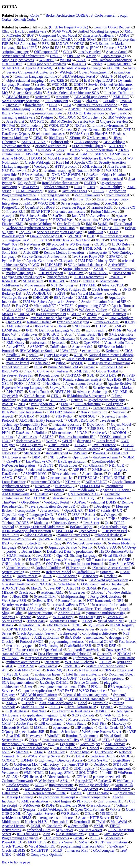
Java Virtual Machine (86, 293)
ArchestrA (99, 433)
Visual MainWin (114, 314)
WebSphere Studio (33, 216)
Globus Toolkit (107, 371)
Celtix (68, 52)
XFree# (19, 449)
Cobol (83, 703)
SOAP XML (11, 68)
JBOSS (49, 207)
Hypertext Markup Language (23, 388)
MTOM (36, 449)
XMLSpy (117, 240)
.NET (127, 130)
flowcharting (34, 105)
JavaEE (35, 564)
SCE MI (91, 740)
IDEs (91, 187)
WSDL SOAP (59, 125)
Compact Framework (116, 768)
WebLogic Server (15, 297)
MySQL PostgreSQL (71, 289)
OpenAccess (88, 531)
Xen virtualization (94, 412)
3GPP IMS (58, 400)
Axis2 (52, 191)
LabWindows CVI (39, 461)
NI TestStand (88, 670)
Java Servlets (117, 166)
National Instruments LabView (111, 355)
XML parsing (49, 646)
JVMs (117, 330)
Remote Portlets (70, 601)
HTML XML (92, 248)
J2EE (6, 31)
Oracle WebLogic (38, 162)
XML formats (115, 744)
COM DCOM (90, 486)
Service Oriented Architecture (56, 248)
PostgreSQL (11, 207)
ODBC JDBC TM (81, 420)
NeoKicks (53, 383)
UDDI (78, 85)
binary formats (58, 277)
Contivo (43, 371)
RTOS (35, 490)
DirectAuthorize (59, 777)
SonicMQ (107, 572)
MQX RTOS (37, 842)
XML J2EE (82, 371)
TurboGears (36, 621)
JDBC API (41, 297)
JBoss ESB (20, 596)
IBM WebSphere (120, 117)
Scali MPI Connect (28, 670)
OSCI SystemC (32, 445)
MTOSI (67, 306)
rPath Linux (10, 535)
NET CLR (117, 465)
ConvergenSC (116, 650)
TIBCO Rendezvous (89, 277)
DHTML (102, 326)
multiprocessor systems (117, 236)
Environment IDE (111, 801)
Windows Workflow (17, 539)
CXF (38, 179)
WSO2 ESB (47, 203)
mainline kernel (18, 363)
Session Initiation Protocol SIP (104, 302)
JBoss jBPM (90, 48)
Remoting (92, 203)
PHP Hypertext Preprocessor (109, 363)
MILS (58, 850)
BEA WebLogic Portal (79, 76)
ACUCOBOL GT (39, 293)
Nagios (24, 637)
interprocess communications (46, 658)
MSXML (33, 154)
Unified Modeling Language (98, 31)
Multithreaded (67, 789)
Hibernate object (114, 498)
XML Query (15, 343)
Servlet (97, 64)
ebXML (92, 101)
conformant (38, 343)
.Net (35, 171)
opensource (61, 728)
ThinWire (9, 502)
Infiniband (47, 408)
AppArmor (90, 789)
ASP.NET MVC (35, 474)
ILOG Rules (121, 244)
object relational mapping (25, 80)
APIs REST (15, 392)
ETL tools (117, 429)
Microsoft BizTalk (15, 728)
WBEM (129, 457)
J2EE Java (76, 273)
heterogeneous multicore (55, 818)
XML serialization (34, 801)
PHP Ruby (84, 801)
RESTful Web (63, 220)
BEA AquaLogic (34, 175)
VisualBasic (126, 658)
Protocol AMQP (32, 642)
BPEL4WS (10, 371)
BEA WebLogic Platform (39, 695)
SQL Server (65, 830)
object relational (117, 195)
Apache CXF (84, 162)
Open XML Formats (89, 809)
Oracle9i (8, 642)
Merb (63, 469)
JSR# (76, 515)
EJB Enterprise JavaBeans (71, 711)
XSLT (100, 240)
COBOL (100, 244)
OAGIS (98, 191)
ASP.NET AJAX (33, 142)
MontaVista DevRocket (19, 768)
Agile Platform (32, 699)
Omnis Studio (76, 723)
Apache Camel (117, 52)
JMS (89, 224)
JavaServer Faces (75, 191)
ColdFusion (58, 347)
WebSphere (10, 199)
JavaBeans (108, 420)
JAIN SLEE (54, 265)
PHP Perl (9, 125)
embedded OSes (39, 830)
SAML (83, 297)
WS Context (48, 666)
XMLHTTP (39, 850)
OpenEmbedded (103, 461)
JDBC (71, 48)
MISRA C (103, 711)
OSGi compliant (93, 584)
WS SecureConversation (85, 543)
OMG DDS (108, 375)
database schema (106, 457)
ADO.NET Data (14, 588)
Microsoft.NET (45, 306)
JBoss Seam (122, 273)
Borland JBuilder (48, 568)
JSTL (106, 740)
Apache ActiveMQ (39, 68)
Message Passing (40, 613)
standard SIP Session (17, 654)
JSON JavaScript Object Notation (26, 531)
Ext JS (94, 834)
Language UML (41, 515)
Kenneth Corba (24, 19)
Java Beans (31, 187)
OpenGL (32, 355)
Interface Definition (119, 93)
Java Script (91, 523)
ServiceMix (86, 121)
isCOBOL (120, 433)
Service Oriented (86, 682)
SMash (84, 842)
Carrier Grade (108, 728)
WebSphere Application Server (29, 228)
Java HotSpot (114, 834)
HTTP (113, 232)
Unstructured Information (109, 605)
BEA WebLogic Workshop (109, 580)
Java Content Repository (118, 338)
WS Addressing (25, 44)
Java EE (126, 101)
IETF (120, 715)
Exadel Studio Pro (15, 367)
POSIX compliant (113, 437)
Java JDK (13, 736)
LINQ (65, 404)
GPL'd (67, 441)
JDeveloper (102, 506)
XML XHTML (35, 498)
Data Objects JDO (55, 768)
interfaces (61, 371)
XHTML (13, 789)
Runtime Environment (82, 736)
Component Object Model (58, 35)
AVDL (125, 756)
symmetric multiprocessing (106, 613)
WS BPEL (47, 60)
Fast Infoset (127, 642)
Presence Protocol (123, 269)
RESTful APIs (27, 834)
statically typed (57, 453)
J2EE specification (15, 179)
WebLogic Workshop (94, 785)
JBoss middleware (117, 789)
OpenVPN (91, 343)
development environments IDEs (62, 687)
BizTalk (109, 101)
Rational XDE (37, 580)
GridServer (77, 592)
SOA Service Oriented (84, 449)
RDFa (50, 805)
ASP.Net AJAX (69, 613)
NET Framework (14, 171)
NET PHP (99, 723)
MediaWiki (119, 822)
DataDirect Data (59, 551)
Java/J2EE (57, 80)
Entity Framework (15, 248)
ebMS (21, 854)
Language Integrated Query (22, 277)
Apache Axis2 (82, 347)
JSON (51, 179)
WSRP (79, 838)
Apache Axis (27, 437)
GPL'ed (82, 777)
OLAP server (67, 576)
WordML (54, 736)
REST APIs (63, 392)
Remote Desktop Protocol (36, 678)
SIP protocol (55, 244)
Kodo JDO (10, 281)
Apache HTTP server (115, 490)
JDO (5, 764)
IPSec (6, 609)
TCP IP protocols (56, 838)
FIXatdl (97, 687)
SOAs (74, 80)
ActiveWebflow (40, 224)
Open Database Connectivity (27, 359)
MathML (22, 752)
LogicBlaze (122, 760)
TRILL (77, 625)
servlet (98, 297)
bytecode (59, 343)
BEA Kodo (73, 637)
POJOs (95, 838)
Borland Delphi (81, 527)
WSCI (115, 699)
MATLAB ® (11, 560)
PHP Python (64, 416)
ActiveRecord (100, 216)
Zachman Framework (17, 781)
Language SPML (61, 773)
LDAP (82, 433)
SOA (46, 48)
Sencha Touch (39, 392)
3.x (68, 756)
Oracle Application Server (36, 633)
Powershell (60, 822)
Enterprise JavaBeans (98, 35)
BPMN (75, 150)
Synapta (29, 809)
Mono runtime (35, 285)
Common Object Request (112, 27)
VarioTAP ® (124, 785)
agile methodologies (113, 527)
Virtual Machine (18, 568)
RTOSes (105, 662)
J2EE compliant (57, 101)
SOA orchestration (99, 150)
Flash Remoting (13, 318)
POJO (18, 383)
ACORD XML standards (86, 699)
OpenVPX (14, 322)
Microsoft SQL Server (85, 719)
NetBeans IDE (42, 601)
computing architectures (100, 633)
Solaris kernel (12, 621)
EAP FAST (65, 691)
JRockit (39, 478)
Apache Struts (92, 474)
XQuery (23, 289)
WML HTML (34, 773)
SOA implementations (18, 682)
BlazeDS (101, 134)
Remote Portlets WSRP (78, 179)
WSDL (92, 314)
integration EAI (30, 625)
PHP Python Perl (115, 531)
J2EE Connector (86, 142)
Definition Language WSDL (60, 330)
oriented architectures (51, 146)
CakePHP (13, 461)
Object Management (94, 72)
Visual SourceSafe (118, 748)
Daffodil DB (86, 572)
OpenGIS (32, 207)
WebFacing (125, 781)
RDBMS (45, 150)
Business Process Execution (97, 105)
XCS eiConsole (83, 715)
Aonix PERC (52, 629)
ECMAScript (79, 134)
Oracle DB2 (72, 666)
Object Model (121, 424)
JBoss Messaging (114, 56)
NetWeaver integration (18, 465)
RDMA (91, 588)
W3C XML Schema (79, 662)
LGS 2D (8, 719)
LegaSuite (67, 744)
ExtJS (6, 306)
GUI (100, 646)
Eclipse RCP (82, 199)
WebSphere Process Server (102, 732)
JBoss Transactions (70, 834)
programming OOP (92, 306)
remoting (62, 97)
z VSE (132, 732)
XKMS (123, 150)
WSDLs (106, 359)
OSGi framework (104, 289)
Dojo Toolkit (96, 424)
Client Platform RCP (80, 707)
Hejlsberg (118, 584)
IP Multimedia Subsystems (86, 396)
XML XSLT (11, 130)
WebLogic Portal (56, 502)
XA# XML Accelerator (56, 703)
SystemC (106, 629)
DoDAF (24, 314)
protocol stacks (61, 478)
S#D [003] (121, 764)
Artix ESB (31, 252)
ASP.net (80, 502)
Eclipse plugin (12, 469)
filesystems (60, 498)
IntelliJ (107, 773)
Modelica (41, 523)
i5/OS (58, 494)
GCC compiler (104, 850)
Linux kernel (106, 441)
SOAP (6, 39)
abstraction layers (48, 674)
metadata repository (67, 424)
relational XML (52, 592)
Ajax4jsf (8, 216)
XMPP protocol (113, 678)
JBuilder (40, 433)
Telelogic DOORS (15, 523)
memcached (95, 637)
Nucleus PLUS (36, 822)
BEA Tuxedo (63, 297)
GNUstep (129, 547)
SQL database (17, 711)
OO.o (33, 740)
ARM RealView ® (68, 748)
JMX (57, 359)
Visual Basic (116, 248)
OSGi (53, 105)
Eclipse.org (69, 633)
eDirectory (51, 764)
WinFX (52, 441)
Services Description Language (60, 232)
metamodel (88, 228)
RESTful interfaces (89, 519)
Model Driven (58, 158)
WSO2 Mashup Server (44, 756)
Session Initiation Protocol (84, 564)
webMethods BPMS (17, 818)
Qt (107, 523)
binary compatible (94, 797)
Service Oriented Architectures (44, 257)
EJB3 (85, 506)
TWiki (101, 822)
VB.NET (75, 236)
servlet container (56, 187)
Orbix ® (106, 76)
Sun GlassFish (93, 465)
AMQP (124, 35)
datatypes (84, 441)
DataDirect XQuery (16, 134)
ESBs (46, 44)
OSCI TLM (65, 531)
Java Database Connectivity (111, 60)
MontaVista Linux (63, 621)
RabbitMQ (55, 670)
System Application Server (105, 666)
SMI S (100, 154)
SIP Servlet (32, 453)
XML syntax (65, 539)
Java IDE (116, 277)
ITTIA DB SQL (85, 498)
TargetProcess (27, 576)
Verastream (10, 773)
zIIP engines (84, 728)
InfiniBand (42, 363)
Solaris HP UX (111, 510)
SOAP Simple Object (88, 146)
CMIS (6, 723)
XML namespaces (38, 789)
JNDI (30, 330)
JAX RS (40, 338)
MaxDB (37, 588)
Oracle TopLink (69, 224)
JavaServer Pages (73, 207)
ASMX (7, 478)
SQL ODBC (88, 773)
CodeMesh (54, 826)
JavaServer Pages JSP (88, 257)
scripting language (15, 52)
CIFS (107, 670)
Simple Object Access (18, 60)
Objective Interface (16, 146)
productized (85, 551)
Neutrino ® (82, 822)
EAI (58, 48)
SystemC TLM (45, 596)
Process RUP (16, 211)
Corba (35, 15)
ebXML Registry (122, 625)
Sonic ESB (10, 252)
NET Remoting (62, 285)
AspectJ (8, 416)
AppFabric (124, 662)
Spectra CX (127, 207)
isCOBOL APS (47, 379)
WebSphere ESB (14, 601)
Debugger (123, 711)
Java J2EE (29, 48)
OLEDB (90, 183)
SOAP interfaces (19, 555)
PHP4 (6, 433)
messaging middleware (19, 117)
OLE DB (31, 130)
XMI (118, 326)
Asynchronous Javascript (57, 797)
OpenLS (107, 707)
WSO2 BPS (88, 539)
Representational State (46, 113)
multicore (126, 707)
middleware (38, 31)
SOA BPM (27, 416)
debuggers (117, 637)
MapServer (90, 576)
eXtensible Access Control (111, 568)
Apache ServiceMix (28, 93)
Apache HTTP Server (94, 818)
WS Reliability (111, 187)
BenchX (77, 400)
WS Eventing (79, 244)
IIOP (30, 35)
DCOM (37, 158)
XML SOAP (87, 39)
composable (26, 510)
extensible (9, 175)
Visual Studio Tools (119, 343)
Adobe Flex (24, 723)
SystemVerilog (13, 740)
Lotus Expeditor (14, 482)
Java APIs (79, 64)
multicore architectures (23, 662)
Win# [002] (10, 244)
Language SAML (19, 240)
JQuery (130, 322)
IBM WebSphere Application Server (49, 302)
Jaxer (28, 687)
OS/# (74, 343)
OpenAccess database (33, 748)
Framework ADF (107, 322)
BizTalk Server (63, 842)
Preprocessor (111, 588)
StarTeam (59, 216)
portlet (11, 551)
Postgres (47, 117)
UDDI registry (84, 768)
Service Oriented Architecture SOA (73, 93)
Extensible (100, 703)
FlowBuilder (68, 465)
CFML (38, 138)
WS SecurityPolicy (93, 310)
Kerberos (112, 351)
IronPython (53, 154)
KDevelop (73, 482)
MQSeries (14, 35)
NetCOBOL (28, 719)
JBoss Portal (123, 224)
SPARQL (116, 257)
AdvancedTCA (112, 285)
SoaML (42, 617)
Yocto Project (90, 744)
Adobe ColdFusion (38, 535)
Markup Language (20, 797)
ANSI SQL (87, 416)
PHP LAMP (11, 658)
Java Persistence (104, 445)
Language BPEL (119, 64)
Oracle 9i (111, 576)
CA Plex (97, 592)
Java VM (78, 216)
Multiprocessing (73, 596)
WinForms (125, 773)
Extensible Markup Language (80, 68)
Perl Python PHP (43, 404)
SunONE (105, 658)
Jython (61, 363)
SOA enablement (64, 474)
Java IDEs (114, 379)
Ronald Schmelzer (63, 732)
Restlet (90, 515)
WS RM (112, 171)
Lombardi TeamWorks (84, 650)
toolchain (56, 429)
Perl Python (115, 404)
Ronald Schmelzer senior (60, 183)
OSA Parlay (64, 609)
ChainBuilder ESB (78, 646)
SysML (103, 224)
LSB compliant (50, 723)
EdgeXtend (125, 670)
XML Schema (92, 117)
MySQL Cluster (18, 674)
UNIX (127, 289)
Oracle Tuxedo (13, 846)
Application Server (80, 629)
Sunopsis (8, 617)
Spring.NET (84, 781)
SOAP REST (98, 273)
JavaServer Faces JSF (18, 375)
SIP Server (61, 580)
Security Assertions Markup (113, 388)
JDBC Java (61, 240)
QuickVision (104, 752)
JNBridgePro (58, 457)
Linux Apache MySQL (46, 236)
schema (26, 617)
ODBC (79, 44)
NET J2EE (116, 146)
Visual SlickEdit (114, 555)
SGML (84, 154)
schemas (66, 408)
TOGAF (80, 445)
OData (89, 814)
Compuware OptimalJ (47, 854)
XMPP (91, 56)
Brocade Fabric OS (78, 654)
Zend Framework (88, 195)
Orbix (21, 39)
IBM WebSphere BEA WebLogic (98, 158)
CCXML (8, 760)
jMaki (83, 388)
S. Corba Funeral (103, 15)
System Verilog (13, 572)
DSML (83, 408)
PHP (112, 519)
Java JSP (54, 588)
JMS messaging (33, 400)
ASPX (47, 576)
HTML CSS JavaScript (33, 609)
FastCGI (22, 306)
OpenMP (13, 105)
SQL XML (120, 392)
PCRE (129, 699)
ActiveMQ (42, 97)
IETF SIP (75, 429)
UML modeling (32, 125)
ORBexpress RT (46, 52)
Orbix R (56, 56)
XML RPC (121, 97)
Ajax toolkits (88, 220)
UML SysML (12, 429)
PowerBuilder (49, 375)
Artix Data (54, 449)
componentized (112, 179)
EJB (87, 80)
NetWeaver (32, 244)
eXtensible (10, 519)
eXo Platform (57, 625)
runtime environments (108, 125)
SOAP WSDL (62, 31)
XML (129, 31)
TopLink (25, 232)
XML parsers (11, 715)
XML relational (18, 326)
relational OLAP (101, 642)
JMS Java (80, 453)
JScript (42, 240)
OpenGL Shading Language (77, 555)
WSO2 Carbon (117, 719)
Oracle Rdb (27, 592)
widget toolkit (78, 826)
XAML (99, 269)
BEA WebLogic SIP (55, 809)
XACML (111, 203)
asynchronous (101, 805)
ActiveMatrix (12, 580)
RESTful (63, 162)
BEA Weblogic (114, 142)
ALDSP (48, 437)
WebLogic (41, 166)
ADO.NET (114, 68)
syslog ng (89, 678)
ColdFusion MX (26, 764)
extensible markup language (51, 318)
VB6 (51, 744)
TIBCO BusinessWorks (116, 551)
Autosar (89, 367)
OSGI (67, 105)
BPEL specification (72, 461)
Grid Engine (62, 801)
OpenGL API (74, 510)
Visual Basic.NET (90, 334)
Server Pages (70, 203)
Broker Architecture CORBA (67, 15)
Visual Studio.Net (111, 621)
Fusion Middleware (105, 211)
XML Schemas (35, 396)
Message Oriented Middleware (42, 527)
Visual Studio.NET (28, 543)
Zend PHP (56, 699)
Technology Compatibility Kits (24, 424)
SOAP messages (115, 220)
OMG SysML (98, 760)
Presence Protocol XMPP (112, 408)
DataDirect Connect (58, 130)
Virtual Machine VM (63, 367)
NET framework (99, 601)
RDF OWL (57, 281)
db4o (77, 101)
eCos (68, 334)
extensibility (91, 351)
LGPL (39, 785)
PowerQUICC (12, 842)
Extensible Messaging (73, 322)
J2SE (112, 646)
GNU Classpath (63, 338)
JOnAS (12, 777)
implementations (61, 785)
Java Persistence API (51, 314)
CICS (129, 351)
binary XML (107, 261)
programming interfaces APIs (82, 846)
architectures (11, 154)
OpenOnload (53, 650)
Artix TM (73, 588)
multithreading (97, 330)
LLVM (7, 748)
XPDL (78, 355)
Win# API (14, 310)
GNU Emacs (81, 326)
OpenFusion (66, 228)
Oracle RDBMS (14, 850)
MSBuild (41, 728)
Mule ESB (96, 232)
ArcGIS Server (32, 547)
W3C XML (60, 85)
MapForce (126, 76)
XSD (74, 281)
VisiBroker (29, 334)
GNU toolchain (13, 564)
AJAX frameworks (16, 494)
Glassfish (42, 494)
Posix (61, 150)
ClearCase (125, 359)
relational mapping (57, 171)
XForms (75, 138)
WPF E (115, 809)
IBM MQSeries (61, 121)
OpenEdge (80, 457)
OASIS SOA (107, 547)
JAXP (6, 441)
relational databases (50, 134)
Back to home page (16, 862)
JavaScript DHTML (54, 682)
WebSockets (31, 805)
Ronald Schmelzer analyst (82, 379)
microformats (54, 490)
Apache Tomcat (123, 306)
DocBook (101, 764)
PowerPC (100, 453)
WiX (36, 265)
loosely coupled (89, 52)
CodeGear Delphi (102, 756)
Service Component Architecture (30, 72)
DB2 (120, 601)
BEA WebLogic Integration (22, 412)
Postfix (87, 547)
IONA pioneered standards (47, 64)
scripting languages (55, 195)
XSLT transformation (101, 560)
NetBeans (52, 662)
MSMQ (7, 314)
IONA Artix (44, 584)
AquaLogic (42, 289)
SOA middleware (82, 490)
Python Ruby (11, 261)
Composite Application (35, 691)
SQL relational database (85, 265)
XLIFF (45, 416)
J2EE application (47, 637)
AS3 (5, 670)
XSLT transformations (111, 842)
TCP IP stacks (52, 719)
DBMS (37, 457)
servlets (41, 85)
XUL (90, 375)
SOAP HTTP (40, 211)
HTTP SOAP (87, 478)
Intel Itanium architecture (85, 674)
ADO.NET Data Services (86, 113)
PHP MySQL (65, 486)
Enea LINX (35, 429)
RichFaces (56, 138)
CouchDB (87, 338)
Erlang (7, 289)
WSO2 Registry (90, 617)
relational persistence (17, 150)
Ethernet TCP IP (76, 764)
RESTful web (89, 89)
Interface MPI (78, 850)
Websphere (47, 781)
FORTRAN (73, 375)
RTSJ (61, 293)
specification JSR (32, 732)
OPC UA (74, 56)
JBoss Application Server (33, 89)
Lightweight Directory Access (60, 760)
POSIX (112, 130)
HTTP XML (87, 285)
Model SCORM (33, 707)
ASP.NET (37, 347)
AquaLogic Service (63, 547)
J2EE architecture (88, 404)
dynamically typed (20, 646)
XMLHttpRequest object (20, 650)
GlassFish (119, 310)
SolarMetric (67, 584)
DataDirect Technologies (96, 609)
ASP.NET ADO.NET (22, 629)
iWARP (7, 404)
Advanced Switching (92, 392)
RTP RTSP (26, 666)
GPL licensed (32, 777)
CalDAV (24, 379)
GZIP (126, 560)
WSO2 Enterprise (92, 691)
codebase (114, 293)
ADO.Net (56, 109)
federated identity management (85, 695)
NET (22, 404)
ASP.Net (74, 109)
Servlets (122, 121)
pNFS (6, 752)
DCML (36, 826)
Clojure (105, 121)
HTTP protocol (66, 166)
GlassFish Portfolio (16, 584)
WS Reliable (70, 814)
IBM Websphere (121, 318)
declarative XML (28, 441)
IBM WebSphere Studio (37, 351)
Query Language (56, 355)
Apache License (14, 826)
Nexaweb (120, 412)
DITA (80, 756)
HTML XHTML (114, 478)
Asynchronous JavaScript (84, 383)
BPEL (19, 31)
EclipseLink (60, 142)
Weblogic (66, 72)
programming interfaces (66, 642)
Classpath (66, 261)
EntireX (89, 281)
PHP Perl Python (51, 273)
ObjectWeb (10, 396)
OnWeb (105, 715)
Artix (131, 68)
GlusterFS (104, 654)
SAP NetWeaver (90, 830)
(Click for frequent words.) (69, 27)
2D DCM (124, 654)
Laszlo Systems (18, 785)
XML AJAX (48, 269)
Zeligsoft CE (27, 183)
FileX (28, 371)
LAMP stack (11, 330)
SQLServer (96, 625)
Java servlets (50, 510)
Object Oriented (90, 130)
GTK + (56, 396)
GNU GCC (51, 334)
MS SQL (106, 814)
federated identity (41, 469)
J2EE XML (65, 89)
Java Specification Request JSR (52, 506)
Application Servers (41, 814)
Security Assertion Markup (21, 605)
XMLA (12, 703)
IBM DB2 (85, 261)
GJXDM (32, 560)
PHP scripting (76, 568)
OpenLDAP (104, 80)
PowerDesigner (13, 236)
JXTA (38, 367)
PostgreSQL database (106, 596)
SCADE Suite (33, 281)
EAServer (109, 539)
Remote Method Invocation (64, 252)
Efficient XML (13, 224)
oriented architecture (70, 211)
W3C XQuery (63, 617)
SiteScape (116, 846)
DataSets (22, 433)
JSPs (107, 89)
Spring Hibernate (75, 269)
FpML (28, 203)
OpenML (115, 474)
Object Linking (13, 515)
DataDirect (10, 793)
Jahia (19, 613)
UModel (93, 748)
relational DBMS (104, 502)
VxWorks (48, 310)
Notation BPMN (88, 171)
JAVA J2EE (68, 351)
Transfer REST (102, 207)
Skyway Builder (61, 388)
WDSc (76, 314)
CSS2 (62, 515)
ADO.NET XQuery (33, 220)
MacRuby (119, 723)
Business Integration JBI (77, 437)
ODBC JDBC (12, 64)
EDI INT (47, 465)
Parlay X (105, 781)
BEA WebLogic (18, 97)
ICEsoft (28, 703)
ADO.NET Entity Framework (41, 420)
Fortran (35, 572)
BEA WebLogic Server (91, 97)
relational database (109, 535)
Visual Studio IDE (42, 846)
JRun (70, 154)
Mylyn (79, 580)
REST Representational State (44, 793)
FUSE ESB (96, 429)
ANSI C (34, 383)
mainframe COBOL (45, 482)
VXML (99, 826)
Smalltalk (13, 355)
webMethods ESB (99, 109)
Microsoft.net (62, 433)
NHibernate (26, 269)
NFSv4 (125, 519)
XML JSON (67, 117)
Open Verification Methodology (46, 519)
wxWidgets (109, 515)
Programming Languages (20, 838)
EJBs (91, 236)
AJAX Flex (56, 752)
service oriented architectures (23, 56)
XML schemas (97, 138)
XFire (39, 752)
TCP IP (107, 39)
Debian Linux (31, 551)
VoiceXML (115, 617)
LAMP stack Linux (80, 359)
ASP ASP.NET (96, 482)
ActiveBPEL (15, 347)
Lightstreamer (125, 793)
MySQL (77, 363)
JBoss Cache (44, 326)
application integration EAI (46, 715)
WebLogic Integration (18, 408)
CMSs (31, 310)
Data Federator (98, 793)
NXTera (80, 125)
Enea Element (48, 654)
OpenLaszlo (118, 113)
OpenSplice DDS (121, 564)
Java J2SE (44, 555)
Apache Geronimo (40, 261)
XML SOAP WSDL (66, 175)
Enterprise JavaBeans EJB (66, 605)
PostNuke (39, 711)
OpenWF (43, 539)
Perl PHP (67, 310)
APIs (47, 834)
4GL (10, 666)
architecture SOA (73, 805)
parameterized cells (107, 777)
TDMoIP (27, 760)
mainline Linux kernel (74, 535)
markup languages (20, 273)
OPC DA (52, 564)
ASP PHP (79, 469)
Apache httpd (80, 752)
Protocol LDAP (112, 367)
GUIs (78, 187)
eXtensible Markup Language (46, 199)
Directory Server (65, 523)
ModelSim (113, 838)
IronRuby (54, 543)
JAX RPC (37, 121)
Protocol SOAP (116, 48)
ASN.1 (65, 781)
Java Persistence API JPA (61, 740)
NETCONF (68, 678)
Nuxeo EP (42, 486)
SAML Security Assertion (21, 101)
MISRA (8, 592)
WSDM (65, 60)
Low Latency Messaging (62, 560)
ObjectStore (30, 502)
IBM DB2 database (61, 412)
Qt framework (83, 658)
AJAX (81, 60)
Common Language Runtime (36, 76)
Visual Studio (114, 736)
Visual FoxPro (59, 445)
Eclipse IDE (111, 228)
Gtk (71, 670)
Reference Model (58, 572)
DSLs (39, 109)
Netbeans (112, 449)
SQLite (23, 478)
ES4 (92, 510)
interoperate (98, 252)
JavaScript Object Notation (106, 175)
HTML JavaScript (29, 191)
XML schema (92, 166)
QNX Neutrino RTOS (84, 494)
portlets (7, 437)
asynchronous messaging (107, 400)
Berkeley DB (11, 293)
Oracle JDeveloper (90, 318)
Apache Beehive (119, 383)
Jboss (63, 326)
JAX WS (62, 44)
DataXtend (82, 240)
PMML (77, 793)
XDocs (87, 621)
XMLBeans (101, 469)
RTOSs (55, 707)
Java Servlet (15, 121)
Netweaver (34, 736)
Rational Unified (39, 322)
